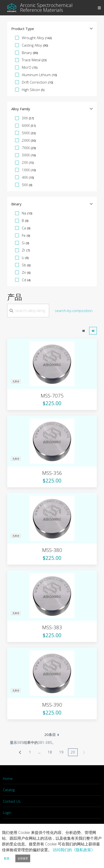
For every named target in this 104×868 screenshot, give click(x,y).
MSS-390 (52, 705)
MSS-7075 (52, 396)
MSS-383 (52, 627)
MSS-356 (52, 473)
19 (63, 753)
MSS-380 (52, 550)
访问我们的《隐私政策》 (74, 850)
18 (51, 753)
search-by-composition (74, 311)
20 (74, 753)
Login (7, 813)
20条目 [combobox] (53, 735)
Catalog (9, 790)
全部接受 (23, 858)
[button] (52, 29)
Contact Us (12, 801)
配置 (7, 858)
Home (8, 778)
